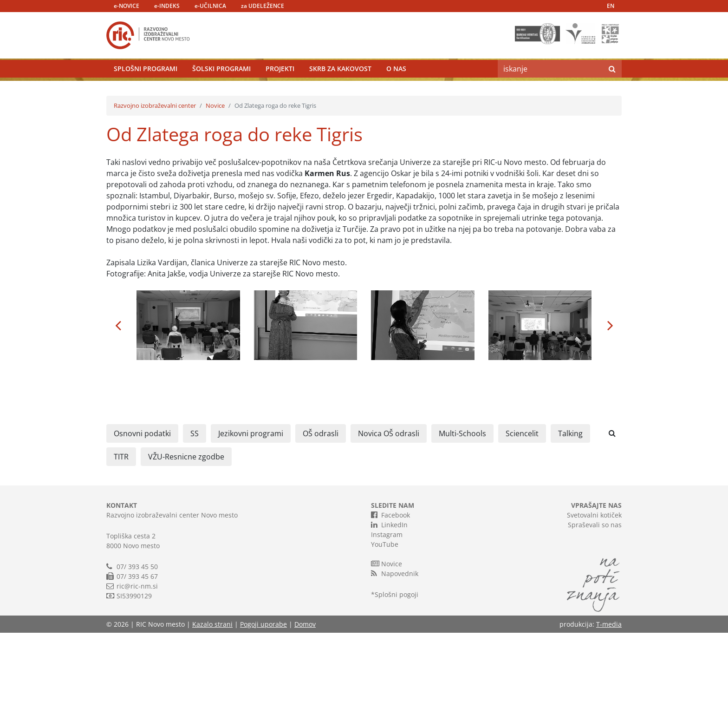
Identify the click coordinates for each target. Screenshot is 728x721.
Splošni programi (146, 90)
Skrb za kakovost (340, 90)
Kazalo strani (212, 712)
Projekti (280, 90)
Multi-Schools (462, 522)
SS (195, 522)
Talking (570, 522)
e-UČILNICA (210, 6)
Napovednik (395, 662)
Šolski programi (221, 90)
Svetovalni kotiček (594, 603)
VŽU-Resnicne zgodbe (186, 545)
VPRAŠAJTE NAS (596, 593)
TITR (121, 545)
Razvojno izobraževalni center (155, 194)
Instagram (387, 623)
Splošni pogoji (396, 683)
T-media (609, 712)
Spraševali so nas (595, 613)
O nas (396, 90)
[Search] (550, 91)
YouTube (385, 633)
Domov (305, 712)
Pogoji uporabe (263, 712)
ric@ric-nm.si (137, 674)
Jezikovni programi (251, 522)
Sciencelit (522, 522)
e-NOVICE (127, 6)
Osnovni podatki (142, 522)
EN (611, 6)
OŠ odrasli (321, 522)
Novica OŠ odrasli (389, 522)
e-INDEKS (167, 6)
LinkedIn (389, 613)
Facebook (390, 603)
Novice (215, 194)
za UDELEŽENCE (263, 6)
